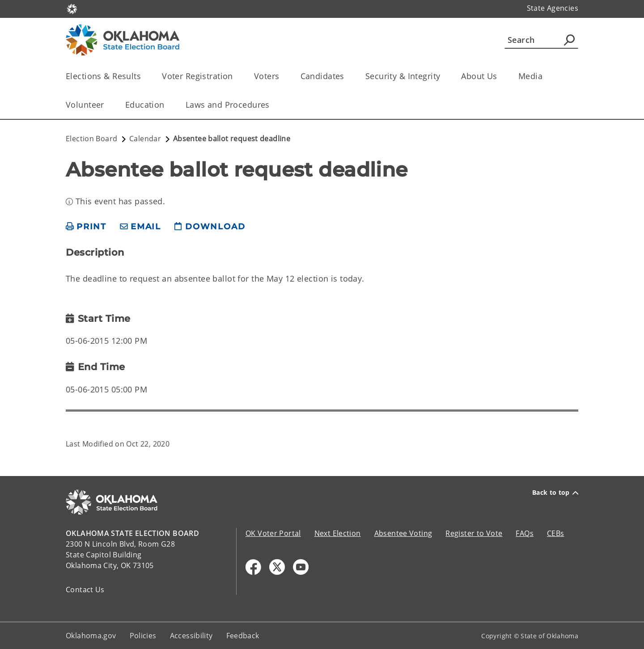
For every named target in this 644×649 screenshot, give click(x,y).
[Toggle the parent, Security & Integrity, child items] (443, 76)
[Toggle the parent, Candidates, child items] (347, 76)
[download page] (210, 227)
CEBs (556, 533)
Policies (143, 636)
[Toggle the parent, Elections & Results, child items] (144, 76)
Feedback (243, 636)
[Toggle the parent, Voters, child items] (282, 76)
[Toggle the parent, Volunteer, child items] (107, 105)
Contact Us (85, 590)
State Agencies (553, 8)
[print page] (86, 227)
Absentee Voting (403, 533)
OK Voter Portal (273, 533)
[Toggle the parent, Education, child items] (167, 105)
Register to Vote (474, 533)
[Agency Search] (569, 40)
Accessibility (191, 636)
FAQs (525, 533)
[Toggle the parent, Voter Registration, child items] (236, 76)
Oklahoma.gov (91, 636)
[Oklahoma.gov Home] (72, 8)
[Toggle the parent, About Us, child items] (500, 76)
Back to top (555, 493)
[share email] (140, 227)
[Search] (541, 40)
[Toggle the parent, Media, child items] (545, 76)
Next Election (338, 533)
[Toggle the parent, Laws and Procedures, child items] (273, 105)
